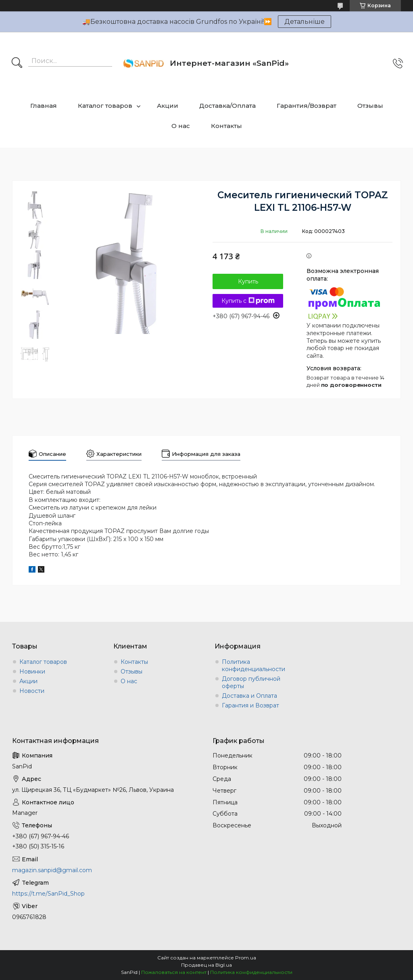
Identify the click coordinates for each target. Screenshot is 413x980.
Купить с (248, 301)
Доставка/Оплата (227, 106)
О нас (181, 126)
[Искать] (17, 63)
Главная (44, 106)
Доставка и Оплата (249, 696)
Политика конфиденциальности (253, 665)
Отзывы (370, 106)
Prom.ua (246, 958)
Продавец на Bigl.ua (206, 965)
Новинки (32, 672)
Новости (32, 691)
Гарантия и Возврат (250, 705)
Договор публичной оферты (251, 682)
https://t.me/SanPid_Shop (48, 894)
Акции (168, 106)
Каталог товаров (105, 106)
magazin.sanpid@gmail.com (52, 870)
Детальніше (305, 22)
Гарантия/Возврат (307, 106)
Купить (248, 281)
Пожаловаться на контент (174, 972)
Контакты (226, 126)
